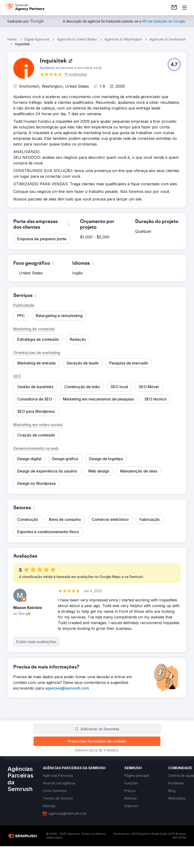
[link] (174, 8)
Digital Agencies (37, 39)
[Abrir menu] (185, 8)
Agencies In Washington (123, 39)
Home (12, 39)
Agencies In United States (77, 39)
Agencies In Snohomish (168, 39)
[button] (174, 64)
